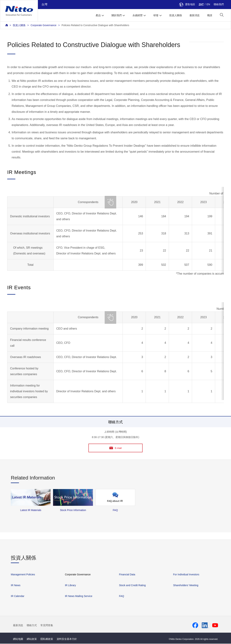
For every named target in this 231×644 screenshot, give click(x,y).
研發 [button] (156, 15)
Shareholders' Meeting (186, 586)
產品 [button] (98, 15)
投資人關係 (176, 15)
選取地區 (187, 4)
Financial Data (127, 575)
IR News (16, 586)
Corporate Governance (43, 25)
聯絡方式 (32, 625)
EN (208, 4)
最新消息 (195, 15)
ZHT (201, 4)
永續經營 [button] (138, 15)
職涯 (210, 15)
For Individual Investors (186, 575)
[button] (222, 15)
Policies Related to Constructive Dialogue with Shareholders (95, 25)
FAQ (121, 596)
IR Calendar (18, 596)
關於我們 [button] (117, 15)
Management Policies (23, 575)
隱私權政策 (47, 639)
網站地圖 (18, 639)
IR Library (70, 586)
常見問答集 (47, 625)
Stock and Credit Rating (132, 586)
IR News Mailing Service (79, 596)
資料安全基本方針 (67, 639)
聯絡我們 (219, 4)
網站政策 (32, 639)
